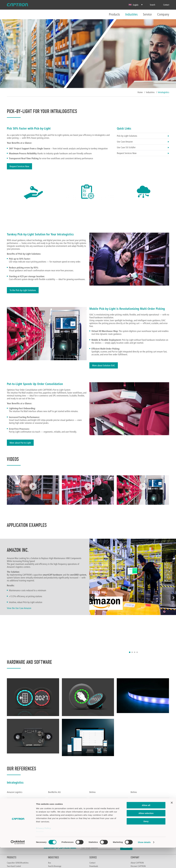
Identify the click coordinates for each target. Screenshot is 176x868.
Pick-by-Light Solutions (143, 136)
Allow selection (146, 834)
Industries (131, 15)
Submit (126, 806)
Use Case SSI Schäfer (143, 147)
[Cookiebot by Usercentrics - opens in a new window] (18, 863)
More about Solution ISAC (104, 365)
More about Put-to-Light (20, 443)
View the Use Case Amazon (19, 608)
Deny (146, 842)
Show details (144, 863)
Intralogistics (163, 92)
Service (147, 15)
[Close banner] (172, 823)
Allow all (146, 826)
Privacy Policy (44, 849)
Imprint (40, 852)
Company (163, 15)
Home (140, 92)
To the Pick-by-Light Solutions (23, 290)
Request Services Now (19, 166)
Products (114, 15)
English (134, 5)
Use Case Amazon (143, 142)
